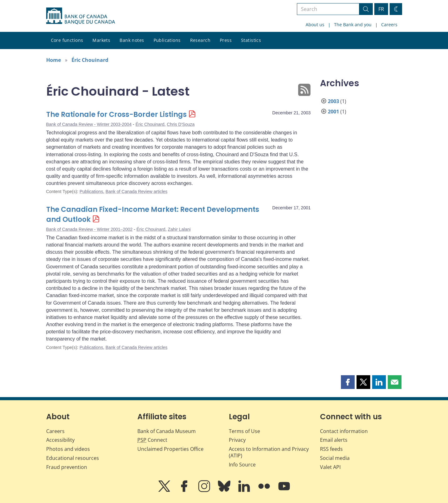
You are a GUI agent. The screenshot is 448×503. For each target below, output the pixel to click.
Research (200, 40)
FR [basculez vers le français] (381, 9)
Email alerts (334, 440)
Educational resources (73, 458)
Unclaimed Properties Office (170, 449)
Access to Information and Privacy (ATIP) (269, 452)
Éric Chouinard (90, 60)
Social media (335, 458)
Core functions (67, 40)
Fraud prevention (67, 467)
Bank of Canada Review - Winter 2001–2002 (89, 229)
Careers (389, 25)
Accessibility (60, 440)
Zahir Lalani (179, 229)
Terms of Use (244, 431)
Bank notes (132, 40)
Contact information (344, 431)
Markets (101, 40)
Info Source (242, 465)
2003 (333, 101)
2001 (333, 112)
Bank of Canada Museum (167, 431)
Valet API (330, 467)
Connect (152, 440)
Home (54, 60)
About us (315, 25)
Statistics (251, 40)
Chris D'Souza (181, 124)
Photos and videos (68, 449)
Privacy (237, 440)
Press (226, 40)
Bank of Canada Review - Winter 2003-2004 (89, 124)
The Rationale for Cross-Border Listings (116, 115)
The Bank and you (353, 25)
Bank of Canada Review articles (136, 192)
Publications (167, 40)
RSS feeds (331, 449)
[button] (348, 382)
